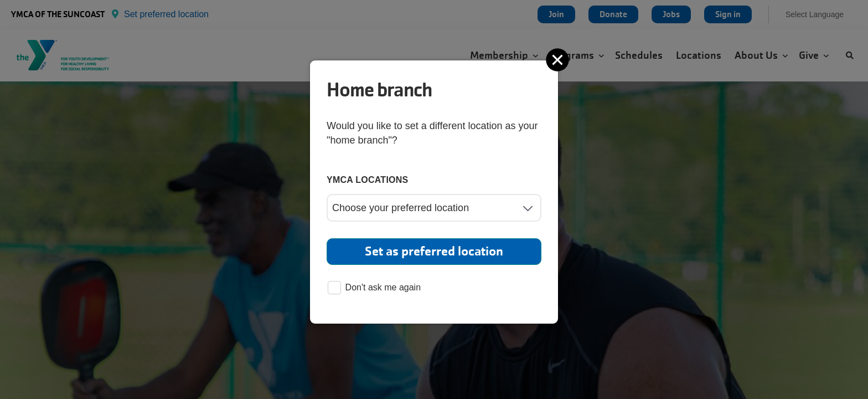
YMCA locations (368, 180)
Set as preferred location (434, 251)
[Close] (559, 60)
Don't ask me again (374, 288)
